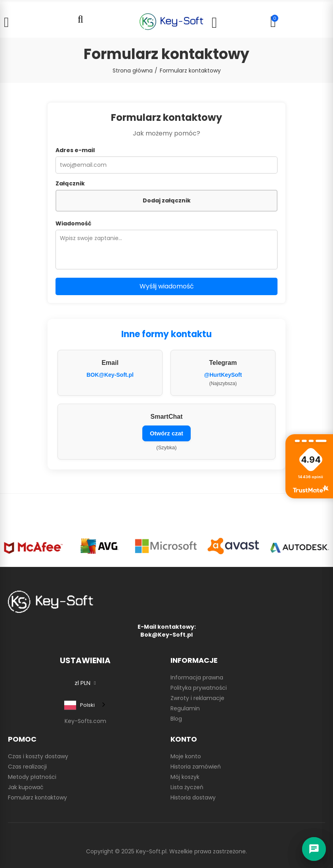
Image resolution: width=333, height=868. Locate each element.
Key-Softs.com (85, 721)
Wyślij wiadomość (167, 286)
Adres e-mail (75, 150)
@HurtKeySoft (223, 375)
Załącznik (70, 183)
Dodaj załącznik (167, 200)
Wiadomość (73, 223)
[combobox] (85, 705)
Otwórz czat (166, 433)
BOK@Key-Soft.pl (110, 375)
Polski (79, 705)
